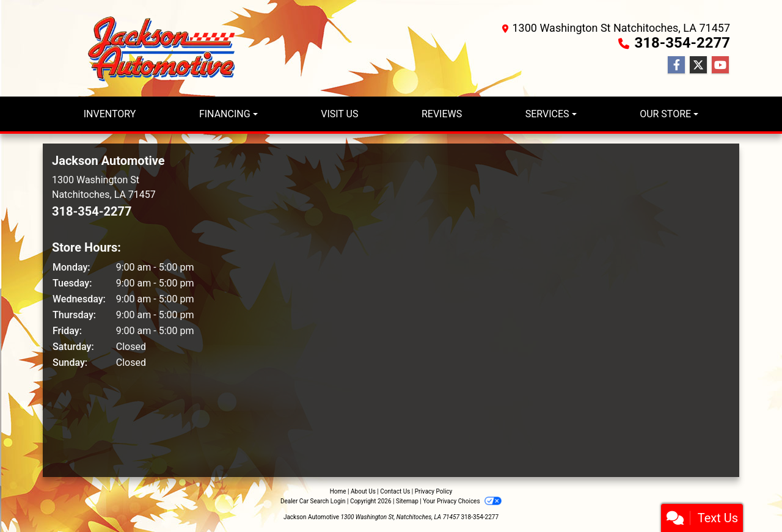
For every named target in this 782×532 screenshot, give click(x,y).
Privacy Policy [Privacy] (434, 491)
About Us (363, 491)
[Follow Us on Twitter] (698, 65)
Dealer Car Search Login (313, 501)
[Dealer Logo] (165, 48)
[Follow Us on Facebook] (676, 65)
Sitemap (407, 501)
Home (338, 491)
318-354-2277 (682, 43)
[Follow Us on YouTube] (720, 65)
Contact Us (395, 491)
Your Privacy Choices (462, 501)
